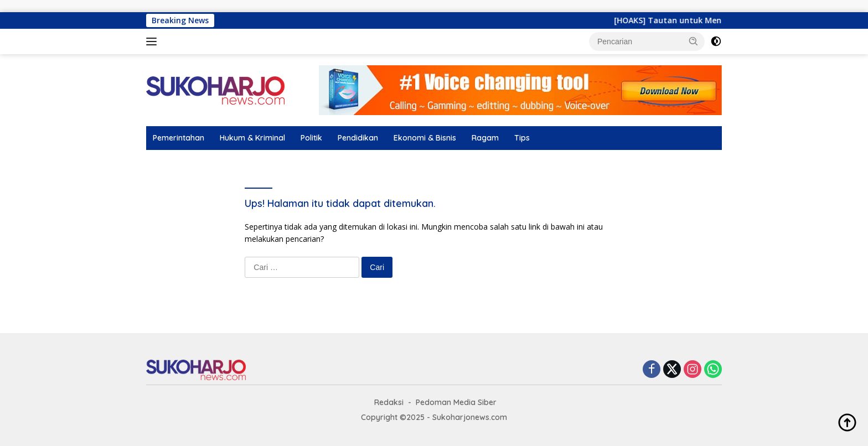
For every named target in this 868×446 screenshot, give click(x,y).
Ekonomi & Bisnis (425, 138)
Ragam (485, 138)
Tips (522, 138)
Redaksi (389, 402)
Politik (311, 138)
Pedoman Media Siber (456, 402)
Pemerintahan (179, 138)
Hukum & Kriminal (252, 138)
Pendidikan (358, 138)
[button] (694, 41)
